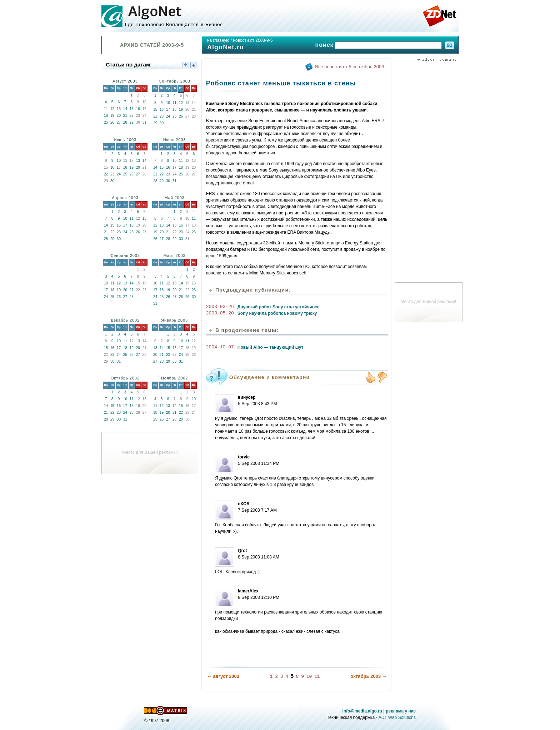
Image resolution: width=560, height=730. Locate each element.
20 (119, 116)
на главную (218, 40)
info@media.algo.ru (362, 711)
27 (119, 122)
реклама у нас (401, 711)
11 (106, 109)
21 (125, 116)
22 (132, 116)
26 (112, 122)
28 (125, 122)
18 (106, 116)
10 (168, 103)
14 (125, 109)
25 (106, 122)
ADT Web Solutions (397, 717)
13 (119, 109)
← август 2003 (223, 676)
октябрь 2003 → (369, 676)
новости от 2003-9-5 (253, 40)
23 (162, 116)
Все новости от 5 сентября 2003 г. (351, 67)
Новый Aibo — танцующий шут (271, 347)
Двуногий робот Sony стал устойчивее (279, 307)
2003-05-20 (220, 313)
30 (162, 123)
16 (138, 109)
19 (112, 116)
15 (132, 109)
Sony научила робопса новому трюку (277, 313)
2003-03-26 (220, 307)
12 (112, 109)
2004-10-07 (220, 347)
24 (168, 116)
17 (168, 110)
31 (144, 122)
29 (132, 122)
